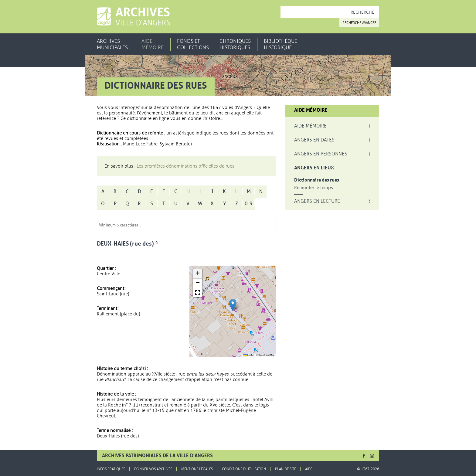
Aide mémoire (153, 44)
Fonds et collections (193, 44)
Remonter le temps (314, 188)
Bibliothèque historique (280, 44)
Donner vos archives (153, 469)
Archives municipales (112, 44)
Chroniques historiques (235, 44)
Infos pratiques (111, 469)
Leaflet (249, 355)
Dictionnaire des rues (317, 180)
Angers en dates (314, 140)
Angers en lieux (314, 168)
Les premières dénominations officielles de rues (185, 166)
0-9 (249, 204)
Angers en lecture (317, 201)
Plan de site (286, 469)
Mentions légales (197, 469)
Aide (309, 469)
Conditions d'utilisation (244, 469)
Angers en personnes (321, 154)
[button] (233, 305)
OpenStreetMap (266, 355)
